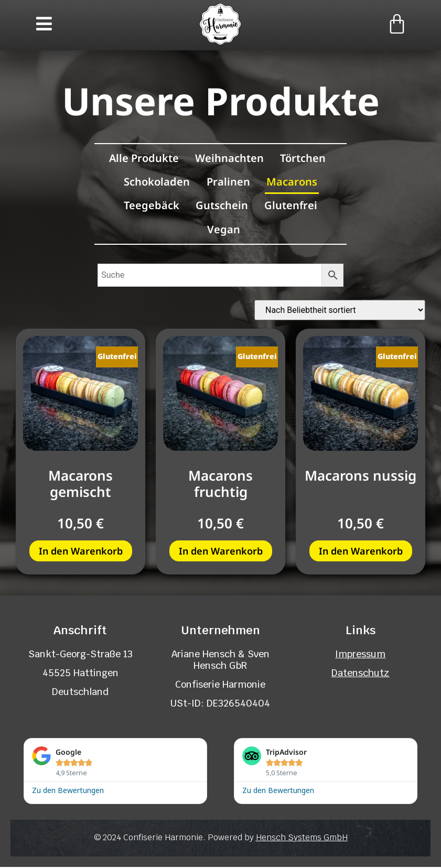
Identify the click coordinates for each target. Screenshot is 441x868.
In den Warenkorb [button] (81, 552)
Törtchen (304, 158)
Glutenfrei (292, 206)
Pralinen (228, 182)
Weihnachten (229, 158)
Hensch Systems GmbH (302, 838)
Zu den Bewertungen (68, 791)
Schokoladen (156, 182)
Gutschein (222, 206)
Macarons (293, 182)
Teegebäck (150, 206)
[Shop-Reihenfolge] (340, 311)
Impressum (360, 655)
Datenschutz (360, 674)
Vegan (224, 230)
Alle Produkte (143, 158)
